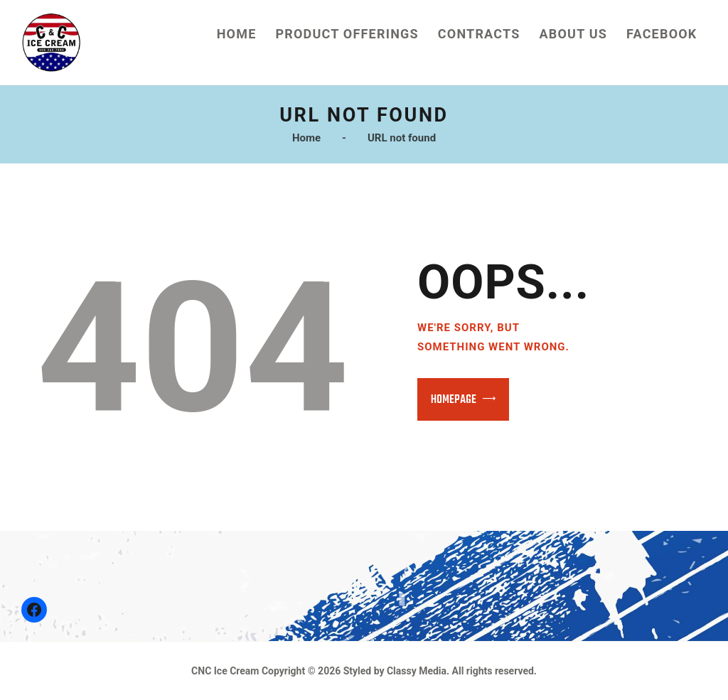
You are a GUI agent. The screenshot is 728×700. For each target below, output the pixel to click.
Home (306, 138)
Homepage (454, 400)
